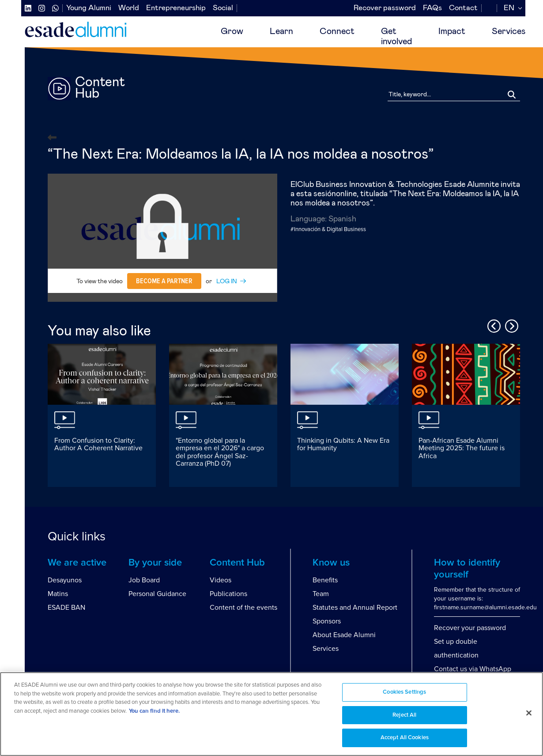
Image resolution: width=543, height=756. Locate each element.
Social (223, 8)
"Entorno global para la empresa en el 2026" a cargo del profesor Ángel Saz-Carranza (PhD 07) (220, 452)
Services (509, 31)
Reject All (404, 715)
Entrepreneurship (176, 8)
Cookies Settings (404, 692)
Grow (232, 31)
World (129, 8)
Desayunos (65, 580)
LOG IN (227, 281)
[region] (271, 714)
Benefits (325, 580)
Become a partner (164, 281)
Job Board (144, 580)
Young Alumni (89, 8)
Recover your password (470, 628)
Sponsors (327, 621)
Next (510, 325)
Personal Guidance (157, 594)
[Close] (529, 713)
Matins (58, 594)
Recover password (385, 8)
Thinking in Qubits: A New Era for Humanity (343, 444)
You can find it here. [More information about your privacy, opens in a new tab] (154, 711)
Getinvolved (396, 36)
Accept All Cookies (405, 738)
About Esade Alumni (344, 635)
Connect (337, 31)
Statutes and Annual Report (355, 608)
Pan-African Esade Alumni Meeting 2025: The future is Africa (462, 448)
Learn (281, 31)
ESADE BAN (66, 608)
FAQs (432, 8)
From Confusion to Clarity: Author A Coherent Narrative (98, 444)
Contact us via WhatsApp (473, 669)
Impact (452, 31)
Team (321, 594)
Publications (228, 594)
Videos (221, 580)
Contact (463, 8)
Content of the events (243, 608)
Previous (493, 325)
